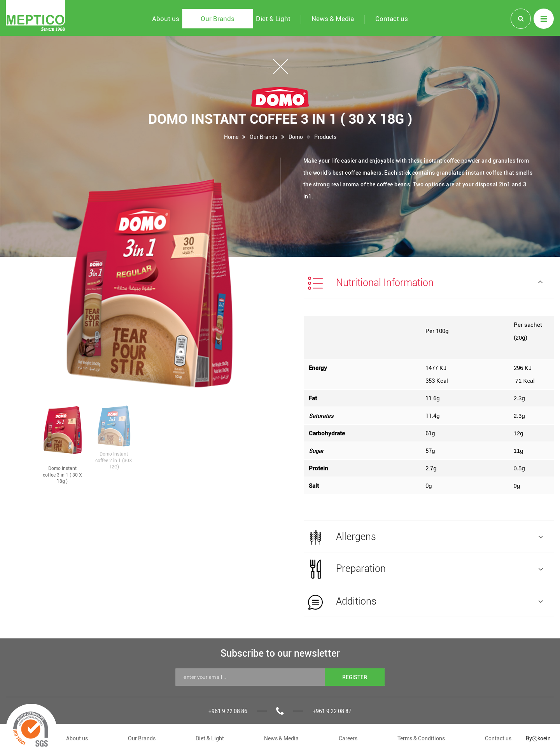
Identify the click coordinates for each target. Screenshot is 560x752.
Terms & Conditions (421, 738)
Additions (425, 602)
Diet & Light (210, 738)
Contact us (498, 738)
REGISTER (355, 677)
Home (231, 137)
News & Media (281, 738)
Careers (348, 738)
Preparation (425, 569)
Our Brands (263, 137)
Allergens (425, 537)
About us (77, 738)
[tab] (429, 282)
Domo (296, 137)
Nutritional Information (425, 283)
